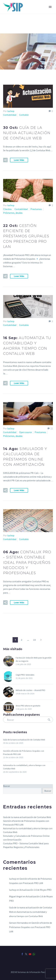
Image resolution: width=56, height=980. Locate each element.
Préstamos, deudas (13, 213)
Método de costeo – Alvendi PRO (30, 690)
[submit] (49, 720)
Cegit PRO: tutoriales (25, 675)
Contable (24, 115)
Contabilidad (10, 115)
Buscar (7, 786)
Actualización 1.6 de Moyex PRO (36, 890)
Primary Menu (50, 7)
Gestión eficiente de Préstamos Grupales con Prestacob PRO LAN (31, 927)
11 (52, 428)
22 (34, 640)
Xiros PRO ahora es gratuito (28, 706)
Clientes (7, 209)
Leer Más (19, 160)
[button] (5, 160)
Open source (25, 432)
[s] (28, 720)
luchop (11, 111)
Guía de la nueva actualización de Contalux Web (24, 740)
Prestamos (36, 209)
